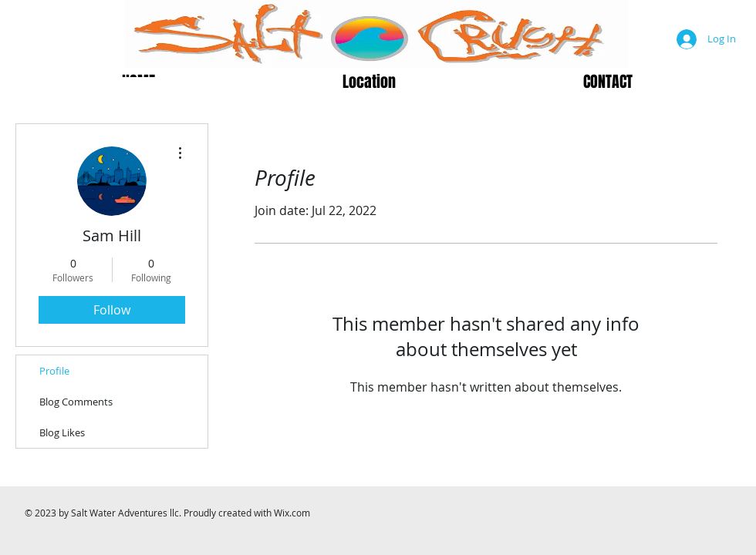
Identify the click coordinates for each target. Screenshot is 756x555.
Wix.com (292, 513)
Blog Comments (76, 402)
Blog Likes (62, 432)
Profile (54, 371)
